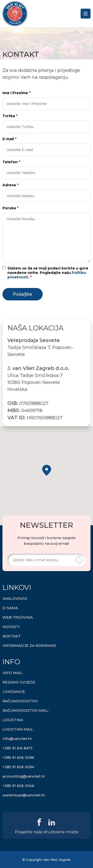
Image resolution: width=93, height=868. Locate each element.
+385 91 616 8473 (17, 748)
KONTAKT (12, 636)
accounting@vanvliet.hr (24, 776)
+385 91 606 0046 (18, 786)
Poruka (10, 208)
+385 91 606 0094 (18, 767)
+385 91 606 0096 (18, 758)
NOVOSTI (11, 627)
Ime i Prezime (16, 93)
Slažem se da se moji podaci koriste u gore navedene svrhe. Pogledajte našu (48, 273)
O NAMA (10, 608)
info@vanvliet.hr (17, 739)
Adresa (10, 185)
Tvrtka (10, 116)
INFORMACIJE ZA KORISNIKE (29, 646)
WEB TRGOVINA (18, 617)
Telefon (11, 162)
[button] (47, 470)
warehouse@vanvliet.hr (24, 795)
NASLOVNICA (15, 599)
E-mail (9, 139)
